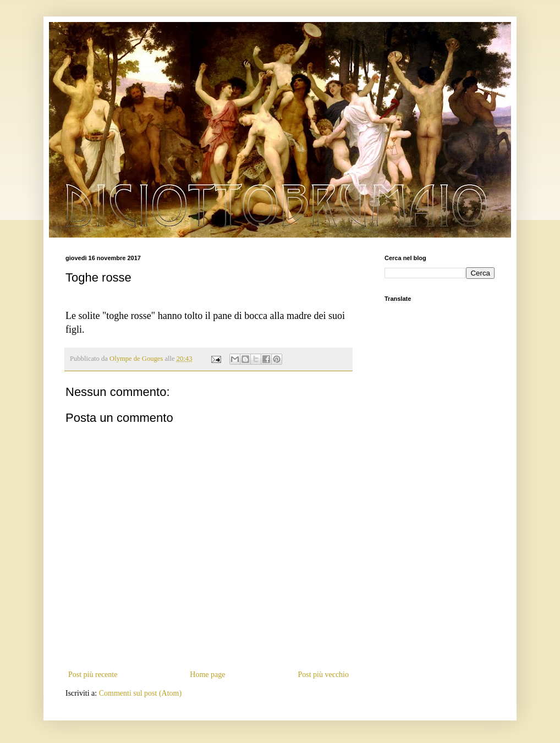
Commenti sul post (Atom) (141, 693)
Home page (207, 675)
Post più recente (93, 675)
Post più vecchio (323, 675)
